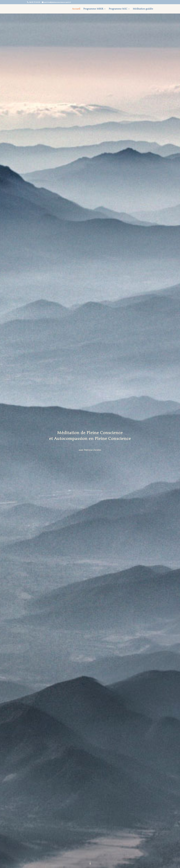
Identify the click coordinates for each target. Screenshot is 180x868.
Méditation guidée (143, 9)
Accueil (76, 9)
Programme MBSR (93, 9)
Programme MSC (118, 9)
